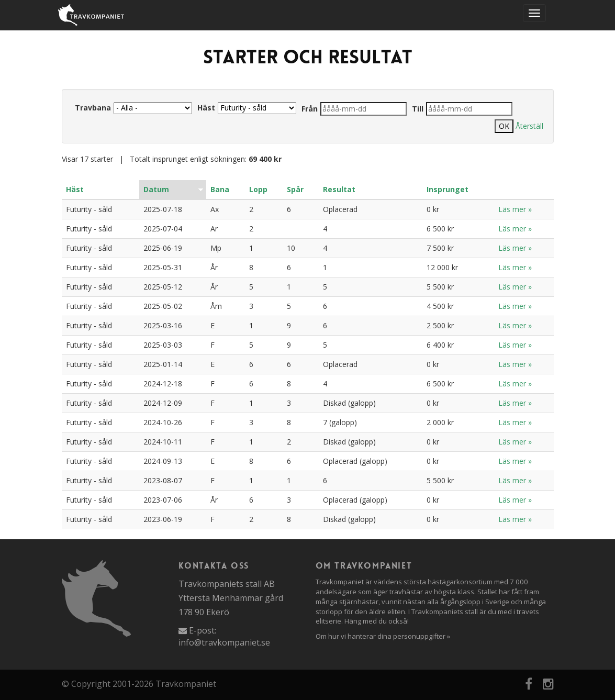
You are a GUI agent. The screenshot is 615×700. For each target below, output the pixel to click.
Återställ (529, 126)
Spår (295, 189)
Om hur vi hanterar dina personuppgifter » (383, 636)
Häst (206, 108)
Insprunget (448, 189)
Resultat (339, 189)
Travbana (93, 108)
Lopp (258, 189)
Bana (220, 189)
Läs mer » (515, 209)
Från (310, 109)
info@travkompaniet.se (224, 642)
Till (418, 109)
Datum (156, 189)
